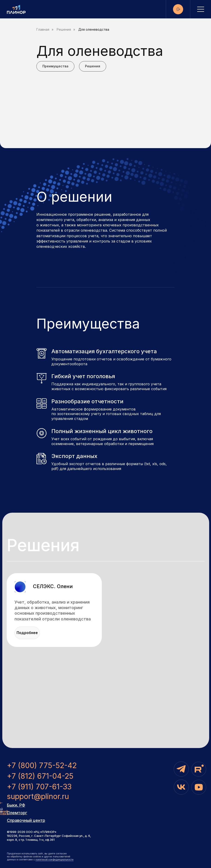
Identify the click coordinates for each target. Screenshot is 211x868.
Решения (64, 30)
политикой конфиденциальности (54, 859)
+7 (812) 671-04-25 (40, 776)
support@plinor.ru (38, 796)
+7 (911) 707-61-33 (39, 787)
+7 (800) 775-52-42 (42, 765)
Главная (43, 30)
